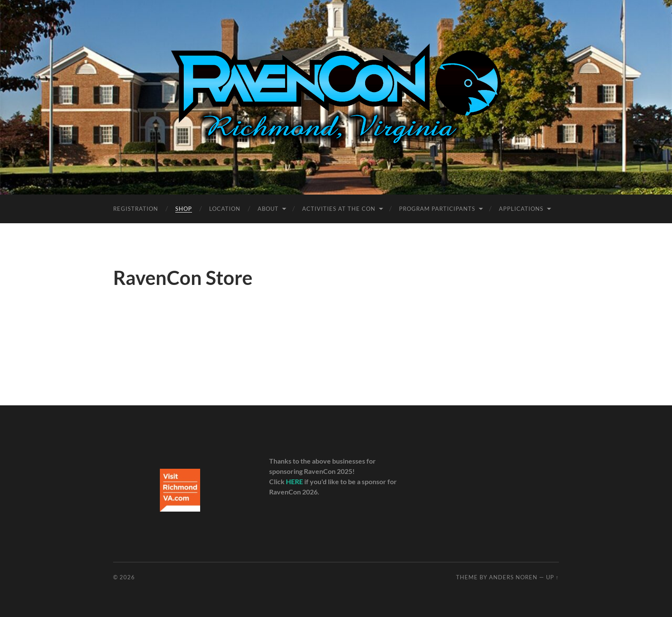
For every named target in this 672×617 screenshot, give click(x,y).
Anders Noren (513, 577)
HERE (294, 481)
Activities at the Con (339, 209)
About (268, 209)
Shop (184, 209)
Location (225, 209)
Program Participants (437, 209)
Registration (136, 209)
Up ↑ (552, 577)
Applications (521, 209)
